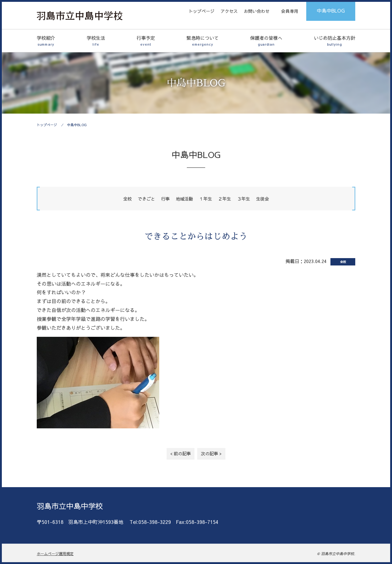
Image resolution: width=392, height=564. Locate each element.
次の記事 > (211, 453)
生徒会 (262, 199)
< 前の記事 (181, 453)
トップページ (202, 11)
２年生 (224, 199)
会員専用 (290, 11)
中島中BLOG (331, 10)
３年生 (243, 199)
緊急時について (203, 41)
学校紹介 (46, 41)
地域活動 (184, 199)
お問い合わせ (257, 11)
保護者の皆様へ (266, 41)
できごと (146, 199)
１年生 (205, 199)
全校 (127, 199)
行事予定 (146, 41)
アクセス (229, 11)
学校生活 (96, 41)
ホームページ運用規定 (55, 554)
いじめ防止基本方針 (335, 41)
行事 (165, 199)
